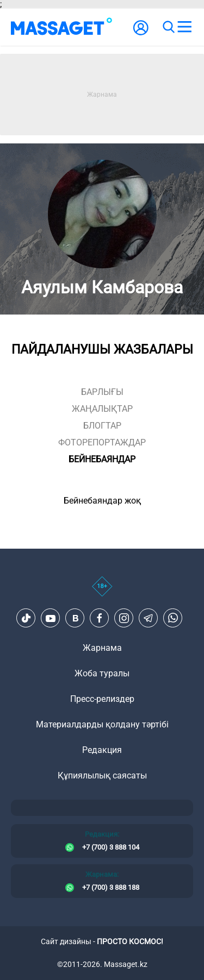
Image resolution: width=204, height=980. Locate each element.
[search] (168, 27)
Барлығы (102, 392)
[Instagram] (124, 618)
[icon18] (102, 592)
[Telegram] (149, 618)
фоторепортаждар (102, 442)
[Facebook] (100, 618)
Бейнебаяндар (102, 459)
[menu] (184, 27)
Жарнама (102, 648)
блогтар (102, 426)
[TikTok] (26, 618)
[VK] (75, 618)
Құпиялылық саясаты (102, 775)
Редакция (102, 750)
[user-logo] (141, 33)
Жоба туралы (102, 673)
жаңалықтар (102, 409)
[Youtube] (51, 618)
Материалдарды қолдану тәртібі (102, 724)
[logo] (61, 27)
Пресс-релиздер (102, 699)
